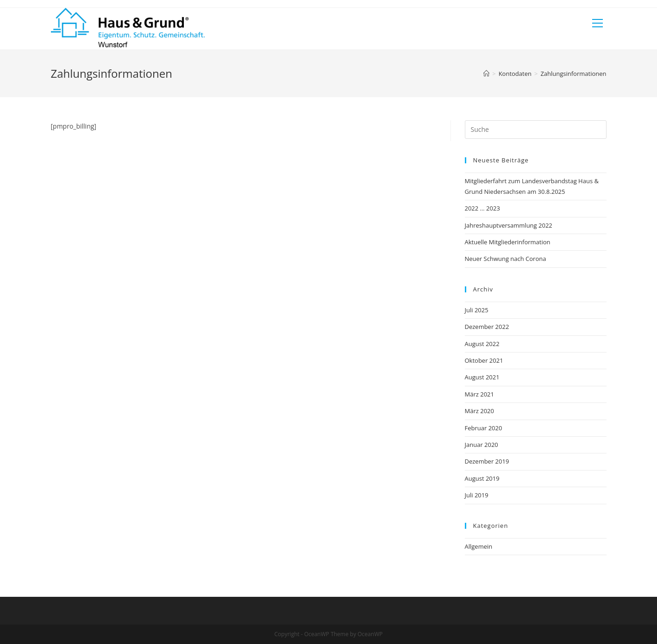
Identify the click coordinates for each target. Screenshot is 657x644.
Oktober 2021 (484, 360)
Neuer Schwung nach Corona (506, 259)
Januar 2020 (482, 445)
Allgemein (479, 546)
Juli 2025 (477, 310)
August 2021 (482, 377)
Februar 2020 (484, 428)
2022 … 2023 (482, 208)
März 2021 (479, 394)
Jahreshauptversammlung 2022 (509, 225)
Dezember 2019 (487, 461)
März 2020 (479, 411)
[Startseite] (486, 74)
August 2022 (482, 344)
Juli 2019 (477, 495)
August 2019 (482, 478)
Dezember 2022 (487, 327)
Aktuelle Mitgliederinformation (508, 242)
